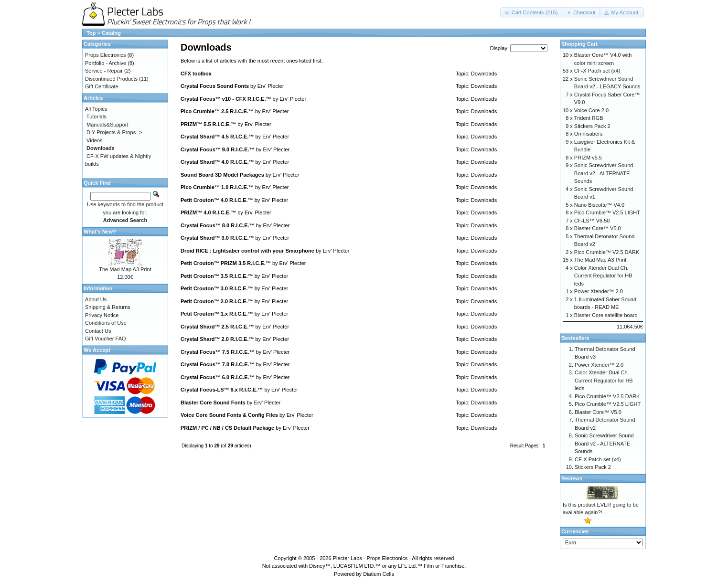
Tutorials (96, 117)
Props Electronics (106, 55)
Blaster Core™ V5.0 (598, 228)
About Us (96, 299)
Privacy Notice (102, 315)
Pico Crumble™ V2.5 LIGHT (607, 212)
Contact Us (98, 331)
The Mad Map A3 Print (125, 269)
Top (91, 33)
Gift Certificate (102, 86)
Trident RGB (589, 118)
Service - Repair (104, 71)
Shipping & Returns (108, 307)
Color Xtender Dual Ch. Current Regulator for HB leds (603, 276)
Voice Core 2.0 (591, 110)
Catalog (111, 33)
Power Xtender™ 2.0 (599, 291)
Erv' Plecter (271, 86)
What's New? (100, 232)
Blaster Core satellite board (606, 315)
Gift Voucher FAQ (106, 339)
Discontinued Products (111, 79)
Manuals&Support (107, 125)
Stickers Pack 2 (592, 126)
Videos (94, 140)
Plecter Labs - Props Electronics (370, 558)
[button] (532, 13)
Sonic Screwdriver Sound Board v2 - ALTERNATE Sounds (604, 173)
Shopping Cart (579, 44)
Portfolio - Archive (106, 63)
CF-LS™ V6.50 (592, 221)
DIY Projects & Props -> (114, 132)
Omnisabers (588, 134)
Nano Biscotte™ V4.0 (599, 205)
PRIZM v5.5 (588, 158)
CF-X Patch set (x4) (597, 71)
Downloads (484, 74)
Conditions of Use (106, 323)
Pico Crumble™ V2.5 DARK (607, 252)
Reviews (572, 478)
